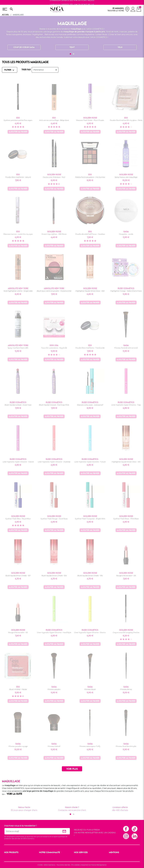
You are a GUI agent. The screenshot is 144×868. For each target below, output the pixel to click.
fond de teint (112, 32)
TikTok (134, 829)
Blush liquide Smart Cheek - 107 (18, 576)
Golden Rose (101, 34)
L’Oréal (111, 34)
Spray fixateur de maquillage (126, 177)
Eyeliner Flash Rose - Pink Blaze (126, 519)
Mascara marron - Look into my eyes (18, 234)
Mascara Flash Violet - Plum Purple (90, 120)
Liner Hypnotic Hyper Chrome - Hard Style (54, 632)
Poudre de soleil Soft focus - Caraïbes (90, 234)
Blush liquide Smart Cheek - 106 (90, 576)
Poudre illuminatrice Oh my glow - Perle (126, 120)
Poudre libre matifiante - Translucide (90, 348)
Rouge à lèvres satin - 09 (126, 576)
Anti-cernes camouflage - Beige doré (54, 120)
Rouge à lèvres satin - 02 (18, 632)
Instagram (126, 836)
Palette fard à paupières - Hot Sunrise (90, 177)
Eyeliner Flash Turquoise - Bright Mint (90, 519)
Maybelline (89, 34)
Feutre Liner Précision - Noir (54, 177)
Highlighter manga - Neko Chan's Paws (126, 291)
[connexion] (133, 10)
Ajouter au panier (18, 132)
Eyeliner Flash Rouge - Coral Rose (54, 519)
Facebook (126, 829)
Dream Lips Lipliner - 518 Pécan (54, 234)
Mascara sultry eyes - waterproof (90, 405)
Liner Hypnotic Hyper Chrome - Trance (18, 462)
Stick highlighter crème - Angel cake (18, 291)
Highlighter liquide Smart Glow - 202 (90, 291)
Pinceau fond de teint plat (126, 746)
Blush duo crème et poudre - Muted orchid (54, 291)
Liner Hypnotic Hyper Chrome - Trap (126, 405)
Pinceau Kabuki (54, 746)
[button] (70, 54)
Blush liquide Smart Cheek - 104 (54, 576)
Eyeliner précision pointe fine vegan (18, 120)
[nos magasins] (119, 9)
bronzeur (27, 34)
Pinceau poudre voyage (18, 746)
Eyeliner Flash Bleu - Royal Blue (18, 519)
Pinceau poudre (54, 689)
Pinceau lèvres (126, 689)
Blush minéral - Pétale (18, 689)
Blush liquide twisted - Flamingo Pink (54, 405)
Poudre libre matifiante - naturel (18, 177)
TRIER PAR (26, 70)
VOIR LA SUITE (14, 794)
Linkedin (134, 836)
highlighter (38, 34)
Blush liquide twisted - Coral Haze (18, 405)
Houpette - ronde (126, 234)
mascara (123, 32)
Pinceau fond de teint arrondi (126, 348)
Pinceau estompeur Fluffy (90, 746)
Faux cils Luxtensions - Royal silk (54, 348)
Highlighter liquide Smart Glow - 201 (126, 462)
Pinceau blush (90, 689)
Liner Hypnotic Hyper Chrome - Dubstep (54, 462)
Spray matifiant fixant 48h (18, 348)
